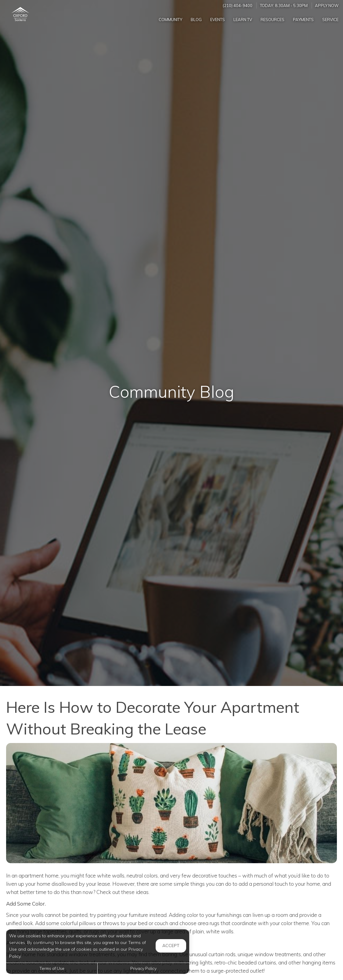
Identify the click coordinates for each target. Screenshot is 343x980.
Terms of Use (52, 968)
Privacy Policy (143, 968)
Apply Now (327, 5)
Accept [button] (171, 946)
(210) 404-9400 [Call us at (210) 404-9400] (238, 5)
